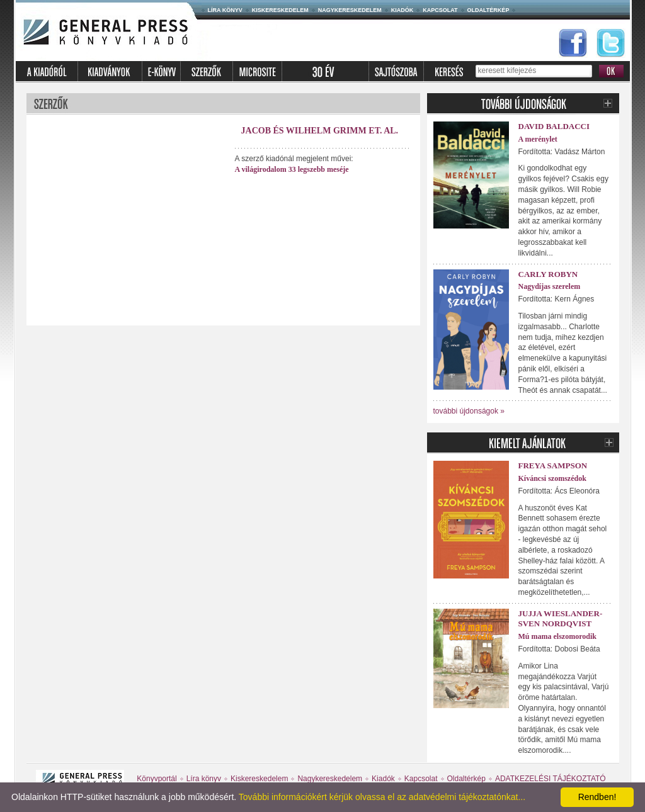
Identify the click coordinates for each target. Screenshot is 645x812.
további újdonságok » (469, 411)
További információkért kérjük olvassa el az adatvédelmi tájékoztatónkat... (382, 797)
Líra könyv (225, 10)
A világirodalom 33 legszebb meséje (292, 169)
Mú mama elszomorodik (557, 636)
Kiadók (402, 10)
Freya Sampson (553, 465)
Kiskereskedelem (280, 10)
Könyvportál (157, 779)
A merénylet (538, 139)
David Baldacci (554, 126)
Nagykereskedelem (350, 10)
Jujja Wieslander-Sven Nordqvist (561, 619)
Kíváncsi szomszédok (552, 478)
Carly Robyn (548, 274)
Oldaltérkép (488, 10)
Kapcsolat (440, 10)
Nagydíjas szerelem (550, 286)
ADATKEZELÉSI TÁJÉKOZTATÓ (551, 779)
